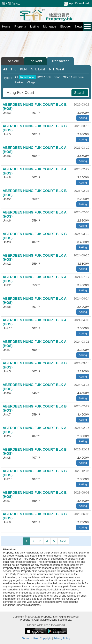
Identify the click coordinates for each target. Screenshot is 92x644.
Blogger (66, 26)
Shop (57, 77)
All (5, 69)
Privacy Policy (62, 638)
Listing (35, 26)
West (57, 69)
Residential (27, 77)
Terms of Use (30, 638)
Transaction (60, 61)
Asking (83, 118)
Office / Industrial (74, 77)
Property (20, 26)
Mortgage (50, 26)
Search (80, 93)
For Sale (12, 61)
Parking (19, 82)
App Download (76, 3)
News (79, 26)
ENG (17, 4)
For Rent (35, 61)
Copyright (46, 638)
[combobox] (38, 93)
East (38, 69)
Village (31, 82)
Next (63, 541)
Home (6, 26)
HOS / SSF (44, 77)
